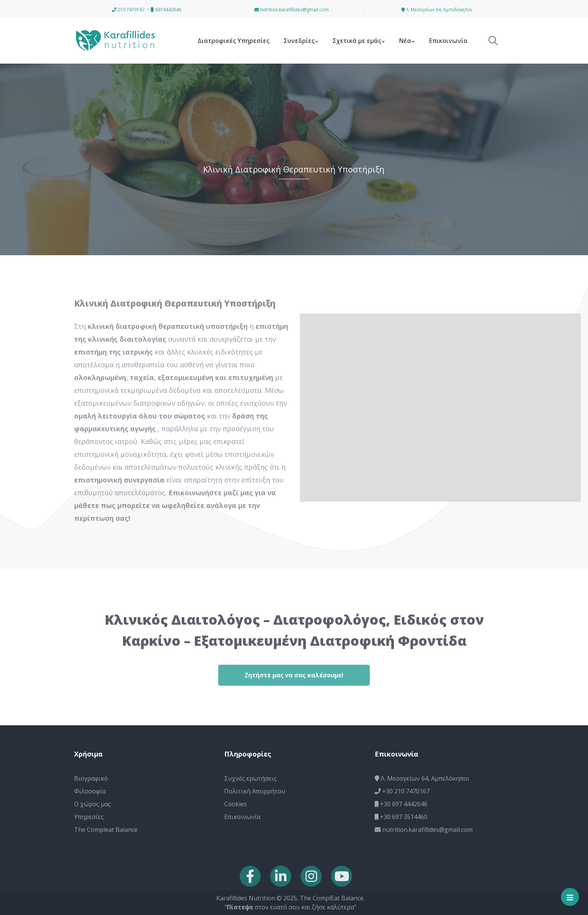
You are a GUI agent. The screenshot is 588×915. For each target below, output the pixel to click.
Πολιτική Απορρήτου (255, 791)
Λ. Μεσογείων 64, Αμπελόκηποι (437, 10)
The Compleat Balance (106, 830)
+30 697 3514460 (401, 817)
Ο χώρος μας (93, 804)
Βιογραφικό (91, 778)
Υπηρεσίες (89, 817)
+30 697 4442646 (401, 804)
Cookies (236, 804)
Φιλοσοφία (90, 791)
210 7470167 (128, 10)
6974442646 (166, 10)
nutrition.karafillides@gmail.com (292, 10)
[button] (9, 905)
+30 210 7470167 (402, 791)
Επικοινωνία (242, 817)
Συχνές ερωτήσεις (251, 778)
